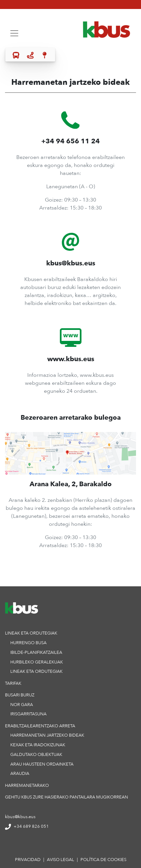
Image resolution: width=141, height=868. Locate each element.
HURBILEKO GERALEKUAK (37, 662)
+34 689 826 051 (27, 826)
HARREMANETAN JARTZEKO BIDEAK (47, 735)
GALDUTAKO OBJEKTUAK (36, 754)
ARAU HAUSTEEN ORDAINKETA (42, 764)
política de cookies (103, 860)
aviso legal (61, 860)
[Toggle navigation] (14, 33)
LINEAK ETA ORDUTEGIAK (36, 671)
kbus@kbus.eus (20, 816)
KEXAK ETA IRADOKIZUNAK (38, 745)
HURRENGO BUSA (28, 643)
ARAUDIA (20, 773)
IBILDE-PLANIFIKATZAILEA (36, 652)
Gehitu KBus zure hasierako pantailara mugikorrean (67, 797)
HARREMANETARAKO (27, 785)
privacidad (28, 860)
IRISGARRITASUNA (28, 714)
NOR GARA (22, 704)
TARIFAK (13, 683)
